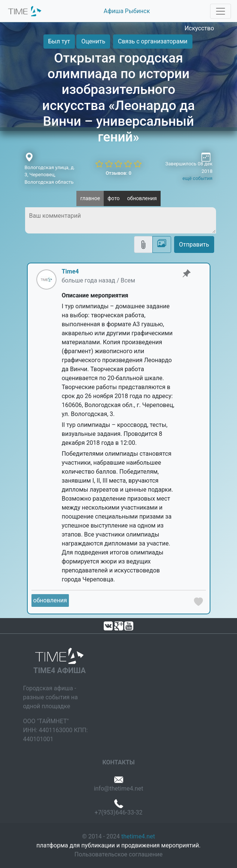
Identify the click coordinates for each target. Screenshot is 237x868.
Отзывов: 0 (118, 173)
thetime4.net (138, 836)
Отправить (194, 244)
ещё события (197, 178)
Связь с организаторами (153, 41)
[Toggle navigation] (221, 11)
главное (90, 198)
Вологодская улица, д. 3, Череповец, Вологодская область (50, 175)
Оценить (93, 41)
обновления (142, 198)
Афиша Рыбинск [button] (127, 11)
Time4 (70, 271)
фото (113, 198)
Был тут (59, 41)
